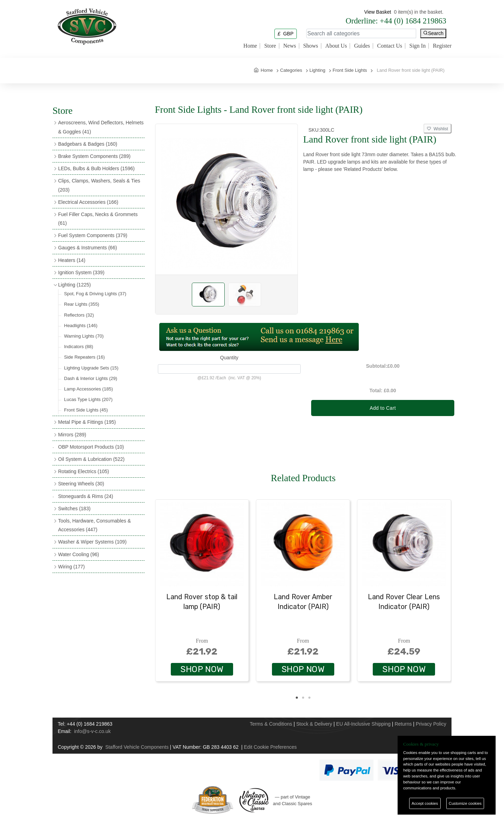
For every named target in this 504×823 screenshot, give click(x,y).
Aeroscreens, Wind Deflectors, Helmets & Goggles (101, 127)
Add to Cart (383, 408)
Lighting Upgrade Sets (91, 368)
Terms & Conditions (271, 724)
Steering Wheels (81, 484)
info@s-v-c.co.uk (92, 731)
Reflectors (79, 315)
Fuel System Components (93, 235)
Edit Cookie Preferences (270, 747)
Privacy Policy (431, 724)
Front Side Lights (86, 410)
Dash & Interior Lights (91, 378)
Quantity (229, 358)
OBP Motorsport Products (91, 447)
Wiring (71, 567)
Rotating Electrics (84, 471)
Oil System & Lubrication (91, 459)
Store (270, 46)
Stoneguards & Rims (86, 496)
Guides (362, 46)
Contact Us (390, 46)
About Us (336, 46)
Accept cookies (425, 803)
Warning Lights (84, 336)
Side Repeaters (84, 357)
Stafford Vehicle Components (137, 747)
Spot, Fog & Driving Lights (95, 294)
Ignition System (81, 272)
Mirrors (72, 435)
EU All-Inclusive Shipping (363, 724)
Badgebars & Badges (88, 144)
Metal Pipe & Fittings (87, 422)
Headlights (81, 326)
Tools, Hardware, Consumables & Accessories (94, 525)
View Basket (378, 12)
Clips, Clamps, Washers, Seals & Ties (99, 185)
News (289, 46)
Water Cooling (79, 554)
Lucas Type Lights (88, 399)
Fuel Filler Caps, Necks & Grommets (98, 219)
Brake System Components (94, 156)
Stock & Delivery (314, 724)
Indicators (79, 347)
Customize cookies (465, 803)
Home (250, 46)
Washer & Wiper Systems (92, 542)
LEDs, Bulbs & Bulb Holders (96, 168)
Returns (403, 724)
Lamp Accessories (88, 389)
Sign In (418, 46)
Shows (311, 46)
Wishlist (437, 129)
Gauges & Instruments (87, 248)
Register (442, 46)
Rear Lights (82, 304)
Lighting (74, 285)
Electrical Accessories (88, 202)
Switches (74, 509)
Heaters (72, 260)
